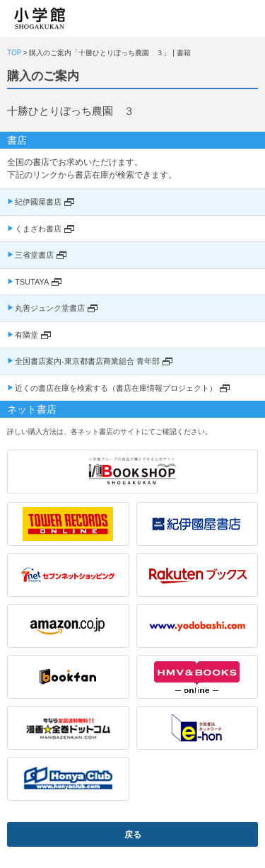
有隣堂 (26, 335)
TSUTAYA (32, 282)
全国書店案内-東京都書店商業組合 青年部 (87, 361)
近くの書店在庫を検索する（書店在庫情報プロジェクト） (116, 388)
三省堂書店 (34, 255)
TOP (14, 53)
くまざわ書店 (38, 229)
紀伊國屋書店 (38, 202)
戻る (133, 835)
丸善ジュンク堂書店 (50, 308)
